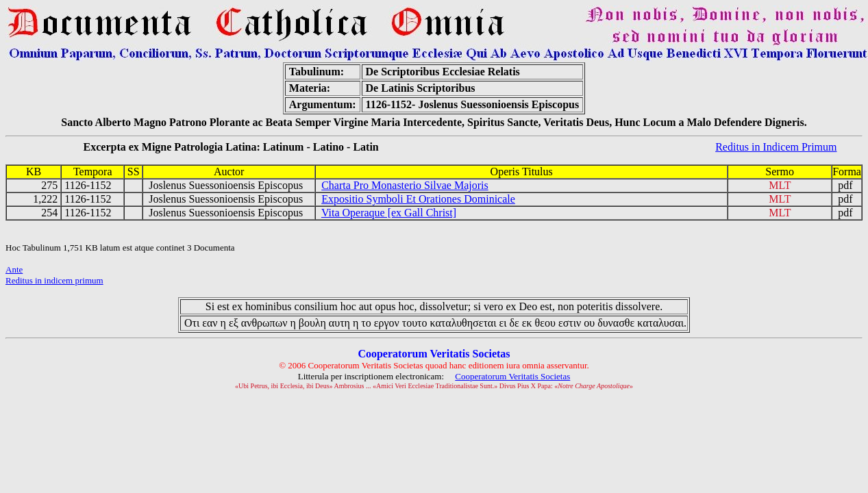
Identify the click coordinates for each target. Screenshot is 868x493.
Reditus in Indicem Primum (776, 147)
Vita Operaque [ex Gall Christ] (389, 213)
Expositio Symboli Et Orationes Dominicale (418, 199)
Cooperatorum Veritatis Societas (512, 376)
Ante (14, 269)
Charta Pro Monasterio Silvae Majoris (405, 185)
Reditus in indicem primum (54, 280)
